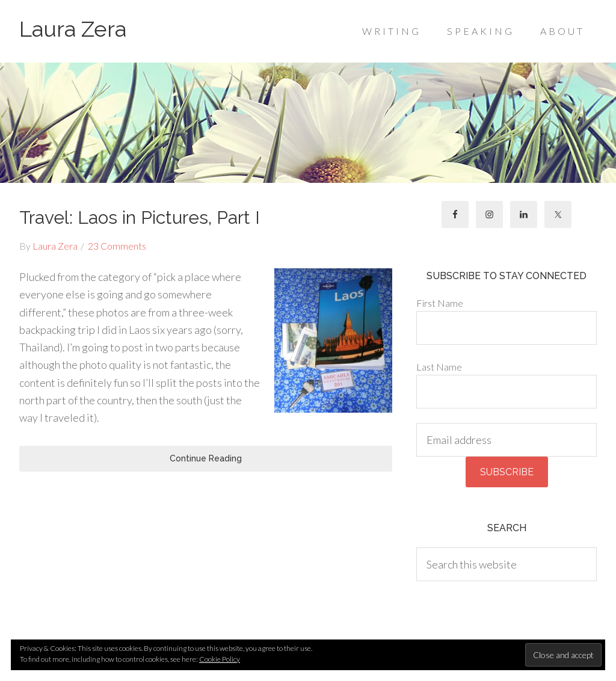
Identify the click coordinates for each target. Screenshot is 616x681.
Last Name (439, 367)
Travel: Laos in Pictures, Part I (140, 217)
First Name (440, 303)
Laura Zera (73, 29)
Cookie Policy (220, 659)
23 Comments (117, 246)
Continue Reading (206, 458)
